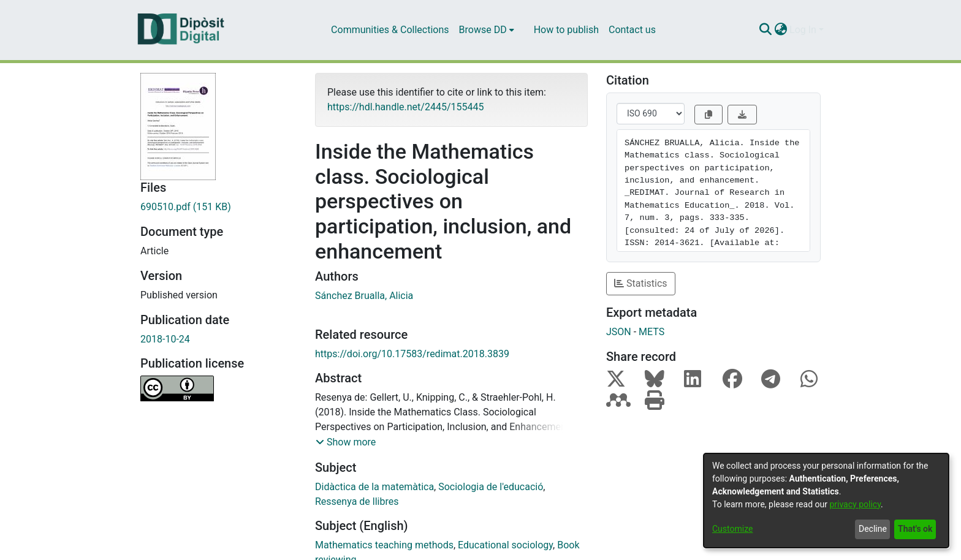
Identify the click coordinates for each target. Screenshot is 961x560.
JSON (619, 332)
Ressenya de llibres (357, 501)
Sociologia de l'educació (491, 487)
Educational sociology (505, 545)
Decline (873, 529)
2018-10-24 (165, 339)
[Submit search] (765, 30)
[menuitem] (487, 30)
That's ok (915, 529)
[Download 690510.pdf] (218, 207)
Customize (732, 529)
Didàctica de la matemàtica (374, 487)
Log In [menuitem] (803, 30)
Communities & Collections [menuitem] (390, 30)
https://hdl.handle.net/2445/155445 (405, 107)
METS (651, 332)
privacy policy (855, 504)
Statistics (641, 283)
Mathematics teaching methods (384, 545)
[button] (346, 442)
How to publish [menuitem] (566, 30)
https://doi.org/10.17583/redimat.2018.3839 (412, 354)
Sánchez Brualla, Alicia (364, 296)
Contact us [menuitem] (632, 30)
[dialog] (826, 501)
